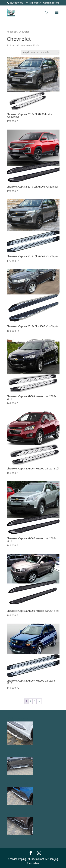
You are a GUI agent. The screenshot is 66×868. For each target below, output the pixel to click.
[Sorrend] (40, 52)
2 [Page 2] (30, 701)
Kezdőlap (12, 32)
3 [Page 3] (34, 701)
